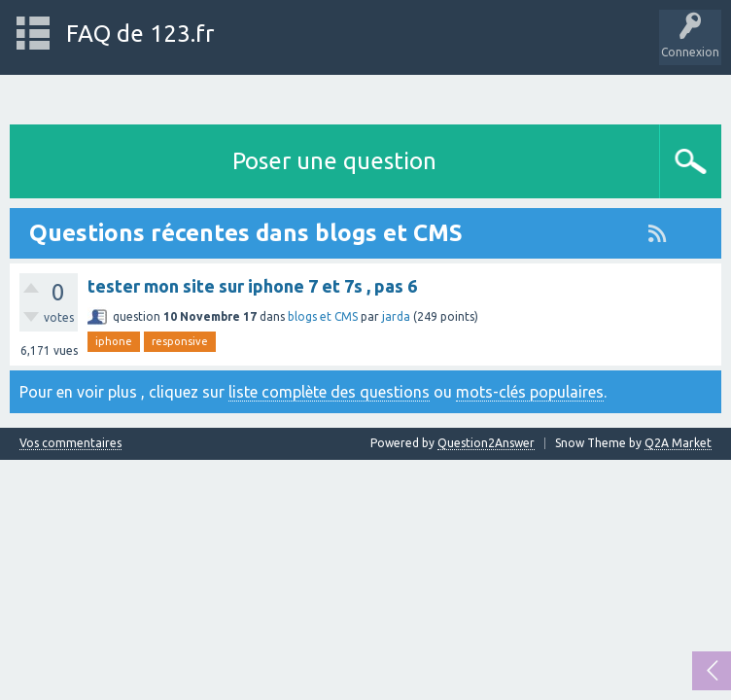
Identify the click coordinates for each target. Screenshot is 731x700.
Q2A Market (678, 443)
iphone (114, 341)
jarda (396, 316)
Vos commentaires (70, 443)
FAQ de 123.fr (140, 34)
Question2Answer (486, 443)
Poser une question (334, 161)
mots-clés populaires (530, 392)
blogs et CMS (323, 316)
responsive (180, 341)
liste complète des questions (329, 392)
